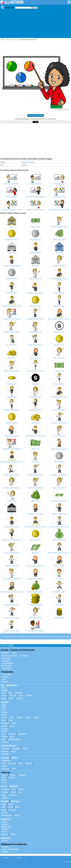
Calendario (6, 668)
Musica (5, 834)
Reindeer (24, 656)
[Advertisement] (35, 23)
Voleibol (5, 829)
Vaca (12, 717)
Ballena (5, 751)
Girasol (5, 690)
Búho (12, 737)
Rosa (4, 688)
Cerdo (4, 717)
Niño (4, 807)
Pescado (6, 748)
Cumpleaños (7, 663)
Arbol (4, 693)
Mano (17, 815)
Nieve (11, 698)
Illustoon (2, 40)
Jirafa (14, 723)
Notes (13, 834)
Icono (4, 786)
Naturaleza (12, 685)
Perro (4, 707)
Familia (5, 801)
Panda (4, 712)
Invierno (5, 682)
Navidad (5, 653)
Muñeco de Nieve (10, 656)
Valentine (6, 661)
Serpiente (22, 734)
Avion (4, 777)
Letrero (5, 798)
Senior (4, 813)
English (6, 858)
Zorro (12, 726)
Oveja (36, 717)
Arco (14, 789)
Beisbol (5, 824)
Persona (15, 801)
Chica (10, 807)
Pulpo (25, 748)
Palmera (18, 693)
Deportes (6, 819)
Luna (21, 696)
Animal (5, 702)
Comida (5, 758)
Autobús (22, 775)
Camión (13, 775)
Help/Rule (19, 858)
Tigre (11, 720)
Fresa (20, 763)
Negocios (6, 838)
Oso (3, 710)
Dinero (5, 841)
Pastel (4, 766)
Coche (4, 775)
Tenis (4, 832)
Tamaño (13, 696)
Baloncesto (7, 827)
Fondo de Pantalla (10, 849)
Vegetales (6, 761)
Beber (15, 758)
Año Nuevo (7, 666)
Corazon (5, 789)
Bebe (4, 804)
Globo (13, 792)
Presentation (15, 40)
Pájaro (4, 737)
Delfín (13, 751)
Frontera (5, 847)
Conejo (5, 729)
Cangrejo (16, 748)
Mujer (4, 810)
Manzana (11, 763)
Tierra (4, 696)
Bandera (13, 795)
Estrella (29, 696)
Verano (5, 677)
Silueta (5, 852)
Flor (3, 685)
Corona (5, 792)
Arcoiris (20, 698)
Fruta (4, 763)
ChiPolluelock (15, 739)
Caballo (19, 717)
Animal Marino (9, 746)
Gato (4, 705)
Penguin (5, 754)
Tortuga (12, 734)
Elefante (5, 723)
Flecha (21, 789)
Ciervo (28, 717)
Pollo (4, 739)
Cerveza (5, 769)
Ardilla (4, 726)
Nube (4, 698)
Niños (11, 804)
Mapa (4, 795)
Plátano (29, 763)
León (4, 720)
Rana (4, 734)
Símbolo (14, 786)
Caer (4, 679)
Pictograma (7, 815)
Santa (14, 653)
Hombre (13, 810)
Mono (4, 715)
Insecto (5, 742)
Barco (4, 780)
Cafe (13, 769)
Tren (4, 782)
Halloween (6, 658)
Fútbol (4, 822)
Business (9, 40)
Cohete (12, 777)
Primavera (6, 674)
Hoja (10, 693)
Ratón (4, 731)
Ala (20, 792)
